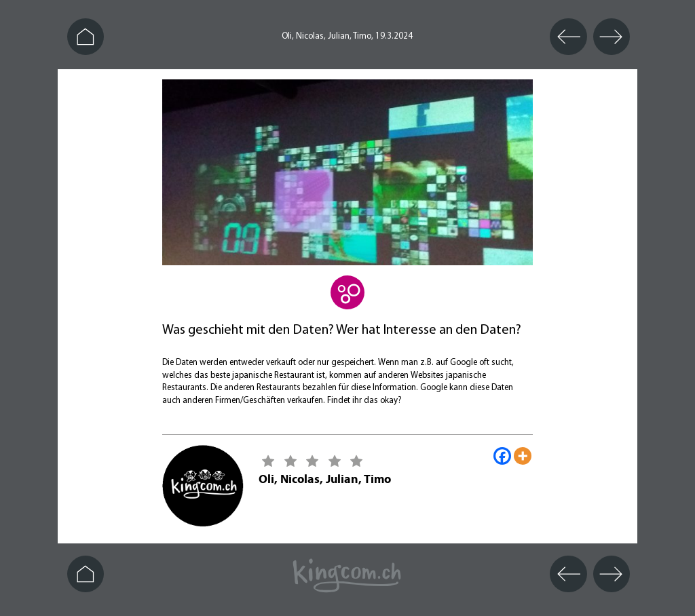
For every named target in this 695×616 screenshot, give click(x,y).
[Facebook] (502, 456)
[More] (523, 456)
